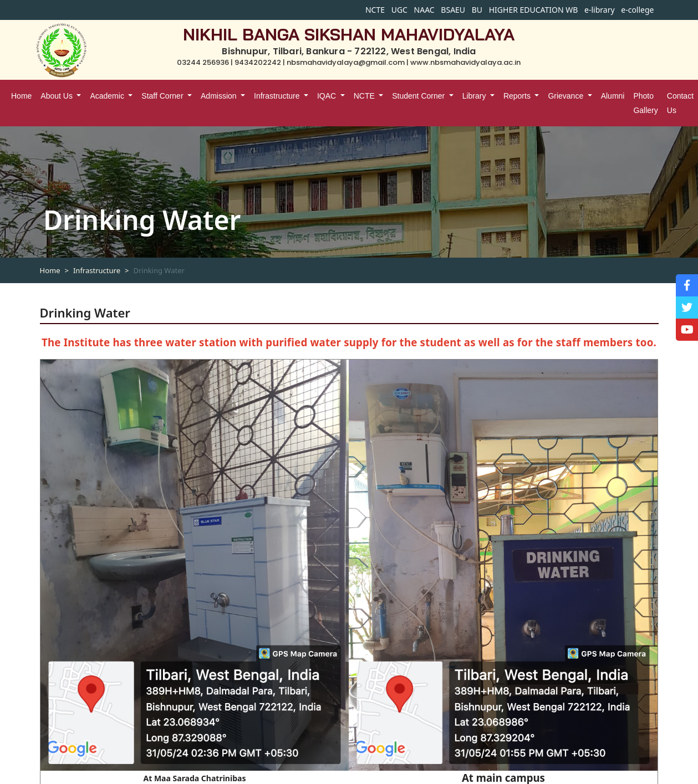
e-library (600, 10)
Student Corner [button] (419, 96)
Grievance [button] (567, 96)
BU (477, 10)
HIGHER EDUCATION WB (534, 10)
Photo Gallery (645, 103)
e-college (637, 10)
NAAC (424, 10)
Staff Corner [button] (163, 96)
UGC (399, 10)
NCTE (375, 10)
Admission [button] (220, 96)
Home (21, 96)
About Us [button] (57, 96)
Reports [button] (518, 96)
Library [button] (475, 96)
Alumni (613, 96)
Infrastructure (97, 270)
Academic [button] (108, 96)
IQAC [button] (328, 96)
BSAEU (453, 10)
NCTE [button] (365, 96)
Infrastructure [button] (278, 96)
